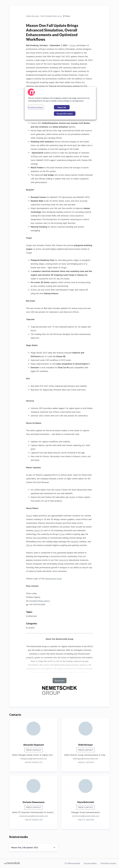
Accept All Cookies (65, 114)
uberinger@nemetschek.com (86, 759)
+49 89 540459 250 (34, 820)
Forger (62, 534)
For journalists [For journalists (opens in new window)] (90, 863)
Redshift (75, 542)
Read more (60, 681)
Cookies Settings (35, 107)
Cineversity (63, 560)
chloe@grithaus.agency (39, 601)
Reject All (62, 107)
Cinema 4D (38, 530)
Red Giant (37, 538)
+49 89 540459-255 (33, 762)
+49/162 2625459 (86, 762)
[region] (60, 103)
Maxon (73, 45)
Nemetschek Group (53, 579)
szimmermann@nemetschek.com (34, 816)
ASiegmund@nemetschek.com (33, 759)
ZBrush (29, 545)
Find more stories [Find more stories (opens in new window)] (108, 863)
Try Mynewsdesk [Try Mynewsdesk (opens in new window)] (72, 863)
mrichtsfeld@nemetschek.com (86, 816)
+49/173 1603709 (86, 820)
